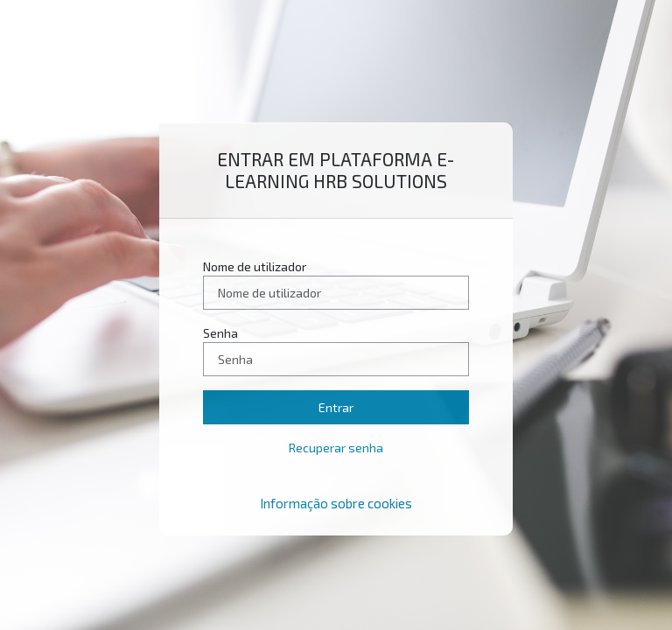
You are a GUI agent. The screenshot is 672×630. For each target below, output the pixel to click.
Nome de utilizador (255, 266)
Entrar (336, 407)
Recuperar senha (336, 448)
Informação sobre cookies (336, 503)
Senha (220, 333)
